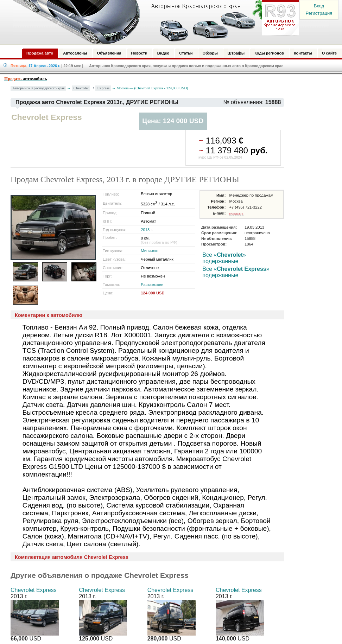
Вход (319, 6)
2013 (145, 230)
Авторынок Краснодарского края (39, 88)
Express (103, 88)
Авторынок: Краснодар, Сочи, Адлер (153, 22)
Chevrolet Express (34, 590)
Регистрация (319, 13)
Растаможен (152, 285)
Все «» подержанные (224, 258)
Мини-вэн (150, 251)
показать (236, 213)
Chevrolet (81, 88)
